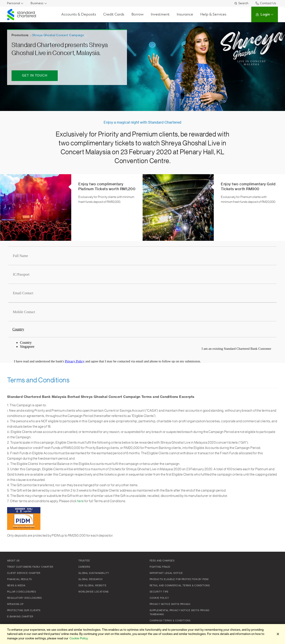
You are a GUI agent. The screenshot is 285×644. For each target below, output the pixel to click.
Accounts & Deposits (79, 14)
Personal (14, 3)
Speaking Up (15, 604)
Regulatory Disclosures (25, 598)
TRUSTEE (84, 561)
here (80, 501)
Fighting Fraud (160, 567)
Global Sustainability (94, 573)
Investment (160, 14)
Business (37, 3)
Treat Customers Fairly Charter (30, 567)
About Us (13, 561)
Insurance (185, 14)
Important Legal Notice (166, 573)
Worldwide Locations (94, 592)
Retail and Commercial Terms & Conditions (180, 586)
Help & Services (213, 14)
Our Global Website (92, 586)
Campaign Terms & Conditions (170, 621)
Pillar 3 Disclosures (22, 592)
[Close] (278, 634)
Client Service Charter (24, 573)
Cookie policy (159, 598)
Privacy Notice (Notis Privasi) (170, 604)
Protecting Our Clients (24, 610)
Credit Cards (114, 14)
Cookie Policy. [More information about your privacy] (79, 638)
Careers (84, 567)
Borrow (138, 14)
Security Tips (159, 592)
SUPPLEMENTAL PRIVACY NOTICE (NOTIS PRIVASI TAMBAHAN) (180, 612)
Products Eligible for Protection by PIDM (179, 579)
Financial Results (20, 579)
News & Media (16, 586)
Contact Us (266, 3)
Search (241, 3)
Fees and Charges (162, 561)
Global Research (90, 579)
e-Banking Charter (20, 617)
